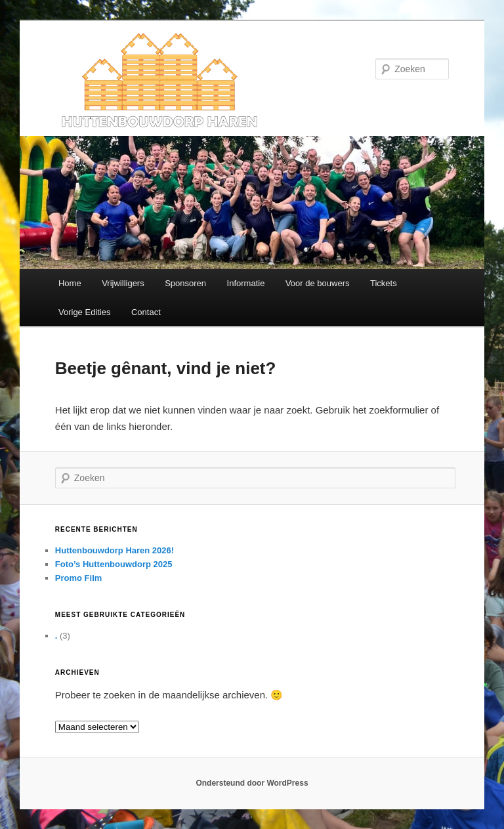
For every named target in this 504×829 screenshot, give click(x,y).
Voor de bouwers (318, 283)
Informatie (246, 283)
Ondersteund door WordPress (252, 783)
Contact (146, 312)
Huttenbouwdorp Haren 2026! (115, 550)
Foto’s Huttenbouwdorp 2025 (114, 564)
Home (70, 283)
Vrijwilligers (123, 283)
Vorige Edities (85, 312)
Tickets (384, 283)
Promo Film (79, 578)
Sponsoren (185, 283)
